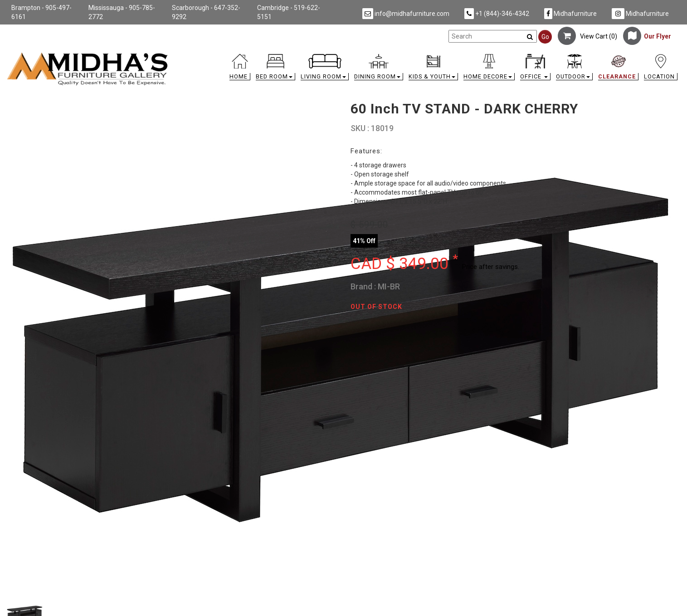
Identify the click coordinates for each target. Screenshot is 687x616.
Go (545, 37)
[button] (275, 69)
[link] (428, 56)
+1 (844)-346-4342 (497, 14)
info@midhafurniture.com (406, 14)
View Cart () (587, 36)
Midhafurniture (570, 14)
